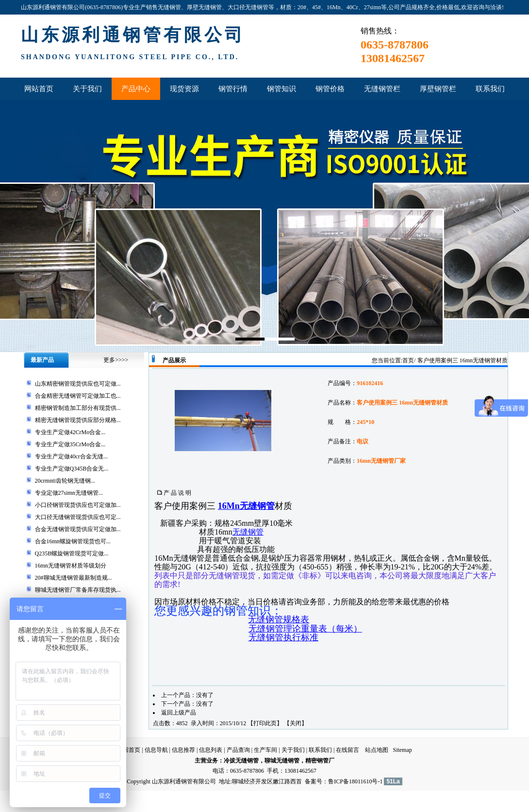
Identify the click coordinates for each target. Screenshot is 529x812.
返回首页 (129, 750)
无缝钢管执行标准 (283, 637)
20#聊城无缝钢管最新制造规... (74, 578)
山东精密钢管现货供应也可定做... (78, 384)
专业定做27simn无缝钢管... (69, 493)
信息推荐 (183, 750)
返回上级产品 (179, 713)
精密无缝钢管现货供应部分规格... (78, 420)
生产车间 (265, 750)
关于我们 (293, 750)
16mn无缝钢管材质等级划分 (71, 566)
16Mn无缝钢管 (246, 506)
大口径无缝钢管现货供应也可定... (78, 517)
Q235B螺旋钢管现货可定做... (72, 553)
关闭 (296, 723)
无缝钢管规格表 (279, 619)
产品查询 (238, 750)
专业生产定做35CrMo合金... (70, 444)
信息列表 (211, 750)
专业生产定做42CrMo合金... (70, 432)
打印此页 (265, 723)
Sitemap (402, 750)
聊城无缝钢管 (282, 761)
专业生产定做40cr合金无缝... (71, 456)
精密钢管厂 (320, 761)
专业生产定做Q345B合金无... (72, 469)
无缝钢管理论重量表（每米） (305, 629)
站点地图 (377, 750)
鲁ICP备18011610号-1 (355, 781)
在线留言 (347, 750)
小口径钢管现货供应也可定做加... (78, 505)
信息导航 (156, 750)
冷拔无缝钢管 (241, 761)
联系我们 (320, 750)
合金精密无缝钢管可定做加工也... (78, 396)
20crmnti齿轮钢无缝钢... (65, 481)
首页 (408, 360)
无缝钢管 (248, 532)
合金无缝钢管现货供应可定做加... (78, 529)
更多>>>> (116, 360)
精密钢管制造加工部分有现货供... (78, 408)
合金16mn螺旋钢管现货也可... (73, 541)
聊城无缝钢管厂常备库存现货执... (78, 590)
